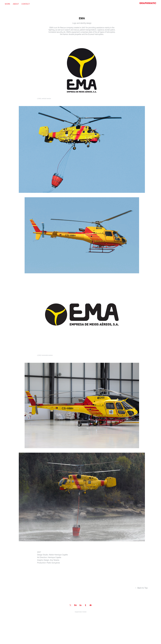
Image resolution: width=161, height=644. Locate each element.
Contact (26, 4)
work (7, 4)
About (16, 4)
